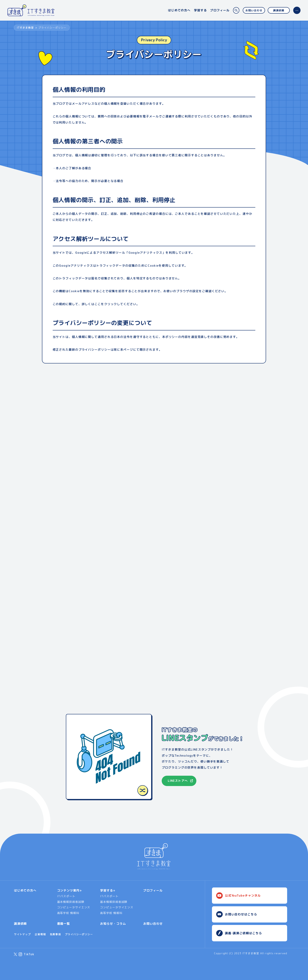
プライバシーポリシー (79, 934)
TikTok (29, 954)
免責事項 (56, 934)
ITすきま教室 (25, 28)
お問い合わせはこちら (241, 914)
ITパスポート (66, 896)
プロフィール (220, 10)
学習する (200, 10)
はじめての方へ (179, 10)
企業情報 (40, 934)
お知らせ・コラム (113, 924)
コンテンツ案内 (68, 890)
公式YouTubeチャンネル (243, 895)
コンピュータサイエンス (74, 907)
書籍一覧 (64, 924)
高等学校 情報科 (68, 913)
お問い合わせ (254, 10)
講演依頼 (279, 10)
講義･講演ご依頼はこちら (243, 933)
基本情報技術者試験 (71, 902)
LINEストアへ (178, 781)
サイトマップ (22, 934)
